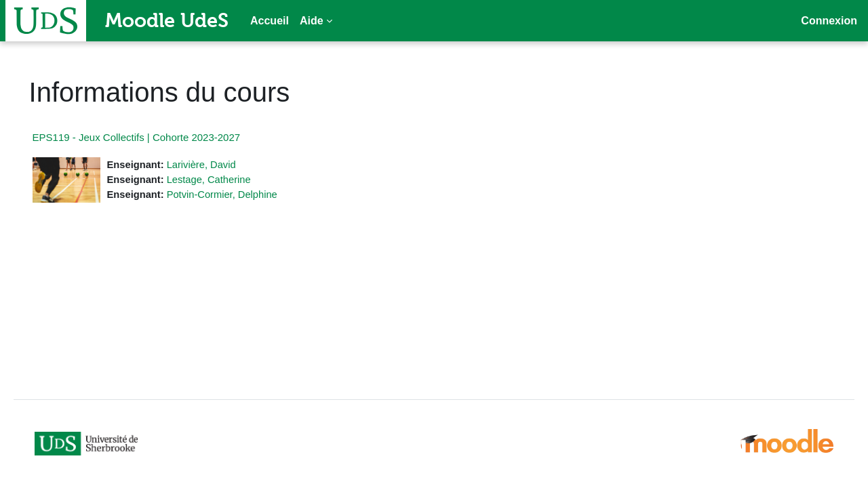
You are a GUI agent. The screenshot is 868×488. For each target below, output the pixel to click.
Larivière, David (222, 164)
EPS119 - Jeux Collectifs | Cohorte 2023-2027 (156, 137)
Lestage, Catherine (230, 180)
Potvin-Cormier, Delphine (244, 195)
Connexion (829, 21)
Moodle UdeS (167, 20)
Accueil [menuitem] (270, 21)
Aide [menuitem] (312, 21)
